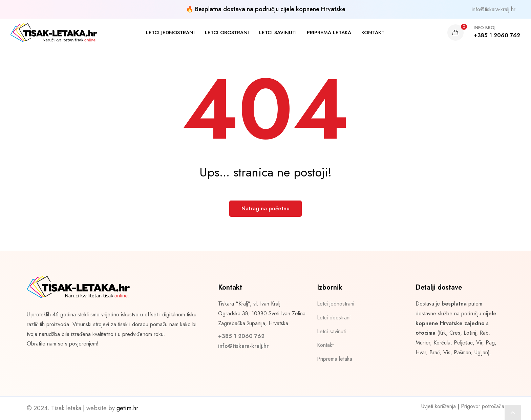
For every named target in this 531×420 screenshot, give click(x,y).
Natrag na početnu (265, 208)
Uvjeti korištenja (439, 406)
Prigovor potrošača (483, 406)
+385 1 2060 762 (241, 336)
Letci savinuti (278, 33)
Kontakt (373, 33)
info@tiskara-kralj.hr (494, 9)
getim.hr (128, 408)
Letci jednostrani (170, 33)
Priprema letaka (329, 33)
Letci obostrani (227, 33)
